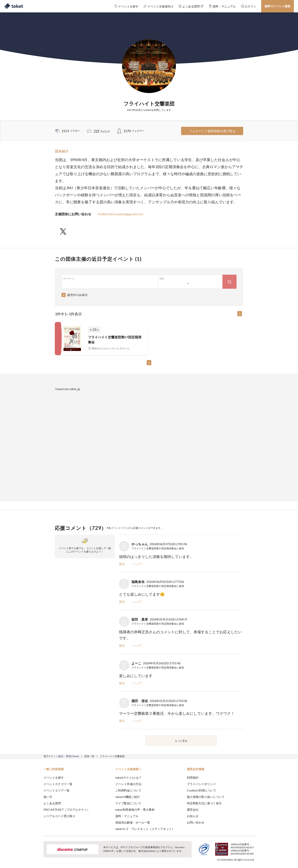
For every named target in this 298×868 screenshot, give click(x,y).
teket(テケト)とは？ (128, 778)
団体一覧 (89, 756)
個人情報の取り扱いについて (206, 797)
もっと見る (181, 741)
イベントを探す (54, 778)
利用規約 (193, 778)
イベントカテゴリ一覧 (58, 784)
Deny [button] (231, 848)
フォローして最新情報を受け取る (212, 131)
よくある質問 (52, 803)
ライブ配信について (128, 803)
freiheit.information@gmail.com (121, 214)
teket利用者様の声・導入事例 (135, 810)
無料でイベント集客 (278, 6)
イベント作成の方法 (128, 784)
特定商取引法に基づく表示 (204, 803)
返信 (122, 564)
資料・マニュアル (127, 816)
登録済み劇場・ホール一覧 (133, 822)
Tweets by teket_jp (67, 389)
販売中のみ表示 (77, 295)
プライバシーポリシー (201, 784)
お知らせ (193, 816)
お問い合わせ (196, 822)
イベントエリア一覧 (56, 790)
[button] (37, 853)
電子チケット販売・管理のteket (61, 756)
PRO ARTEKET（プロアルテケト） (67, 810)
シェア (137, 564)
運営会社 (193, 810)
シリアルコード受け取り (59, 816)
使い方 (48, 797)
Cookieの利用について (202, 790)
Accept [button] (252, 847)
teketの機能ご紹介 (128, 797)
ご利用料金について (128, 790)
